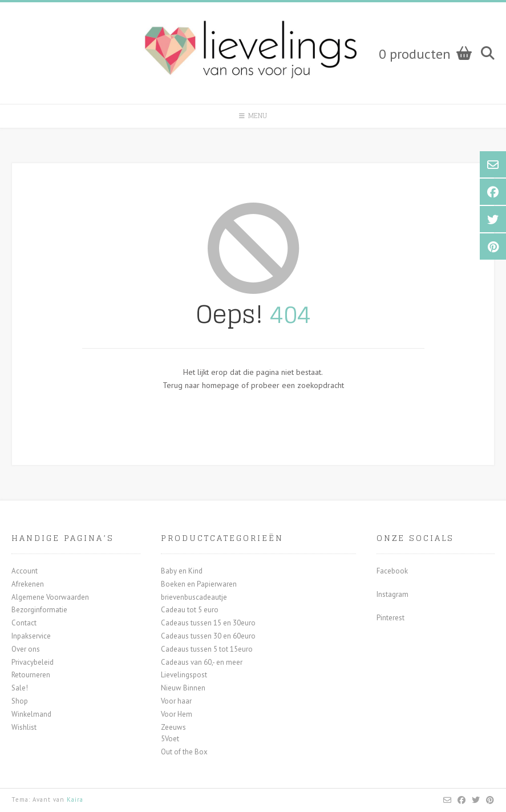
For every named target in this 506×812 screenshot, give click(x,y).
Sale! (20, 688)
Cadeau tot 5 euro (190, 610)
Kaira (75, 799)
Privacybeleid (33, 662)
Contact (24, 623)
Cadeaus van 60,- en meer (202, 662)
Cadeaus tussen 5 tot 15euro (207, 649)
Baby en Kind (182, 571)
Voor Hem (177, 714)
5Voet (170, 739)
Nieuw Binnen (183, 688)
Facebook (392, 571)
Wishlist (24, 727)
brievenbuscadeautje (194, 597)
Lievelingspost (184, 675)
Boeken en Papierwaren (199, 584)
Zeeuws (173, 727)
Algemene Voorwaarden (50, 597)
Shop (20, 701)
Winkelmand (31, 714)
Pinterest (390, 618)
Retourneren (31, 675)
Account (25, 571)
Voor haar (176, 701)
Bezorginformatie (39, 610)
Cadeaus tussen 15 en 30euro (208, 623)
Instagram (392, 594)
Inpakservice (31, 636)
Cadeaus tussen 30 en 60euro (208, 636)
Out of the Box (184, 752)
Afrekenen (28, 584)
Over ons (26, 649)
